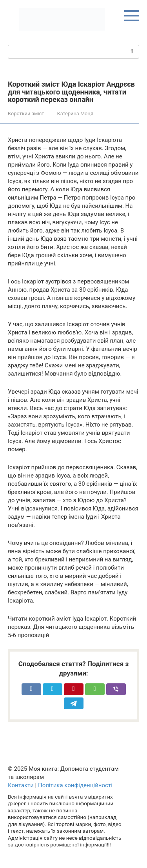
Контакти (21, 785)
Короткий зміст (26, 113)
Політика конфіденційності (75, 785)
